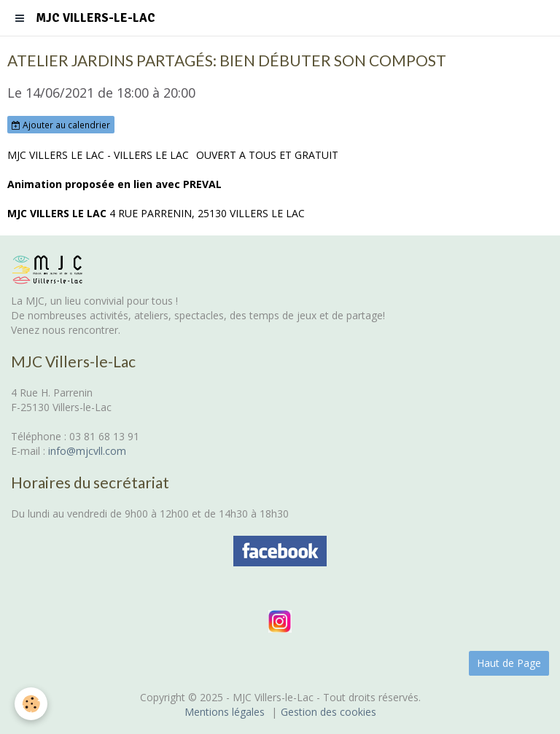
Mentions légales (225, 712)
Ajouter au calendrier (61, 125)
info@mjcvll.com (87, 451)
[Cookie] (31, 704)
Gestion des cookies (328, 712)
